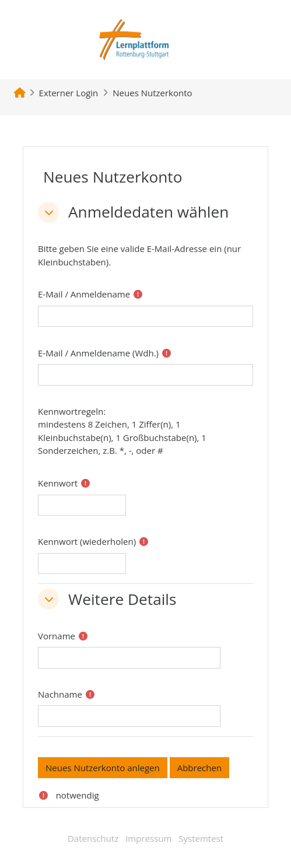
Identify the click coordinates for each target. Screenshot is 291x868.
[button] (48, 212)
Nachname (60, 694)
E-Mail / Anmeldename (84, 294)
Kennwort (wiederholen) (87, 541)
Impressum (148, 838)
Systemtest (201, 838)
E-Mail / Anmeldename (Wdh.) (98, 353)
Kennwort (58, 483)
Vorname (57, 636)
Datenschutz (93, 838)
